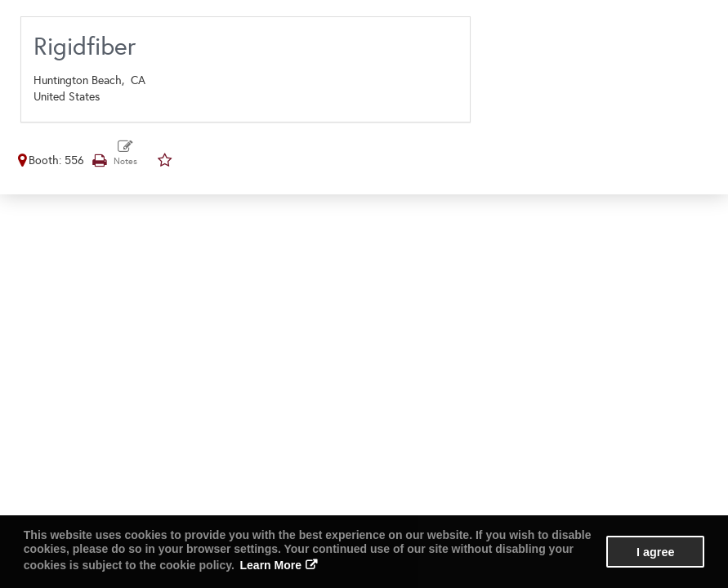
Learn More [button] (271, 565)
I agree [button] (655, 552)
